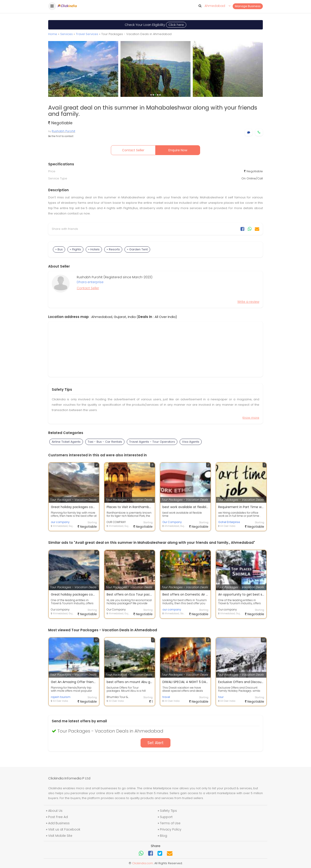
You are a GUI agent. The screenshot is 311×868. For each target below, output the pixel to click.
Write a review (248, 302)
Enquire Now (178, 150)
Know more (251, 418)
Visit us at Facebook (64, 829)
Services (66, 34)
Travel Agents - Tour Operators (152, 442)
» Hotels (94, 249)
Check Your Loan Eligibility (155, 25)
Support (166, 817)
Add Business (59, 823)
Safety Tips (168, 811)
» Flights (75, 249)
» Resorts (113, 249)
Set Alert (155, 743)
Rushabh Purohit (63, 131)
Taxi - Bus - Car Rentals (105, 442)
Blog (164, 836)
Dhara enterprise (90, 282)
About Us (55, 811)
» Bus (59, 249)
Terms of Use (170, 823)
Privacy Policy (171, 829)
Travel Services (87, 34)
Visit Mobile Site (60, 836)
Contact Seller (133, 150)
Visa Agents (191, 442)
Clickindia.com (143, 863)
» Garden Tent (137, 249)
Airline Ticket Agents (66, 442)
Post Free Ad (58, 817)
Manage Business (248, 6)
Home (53, 34)
